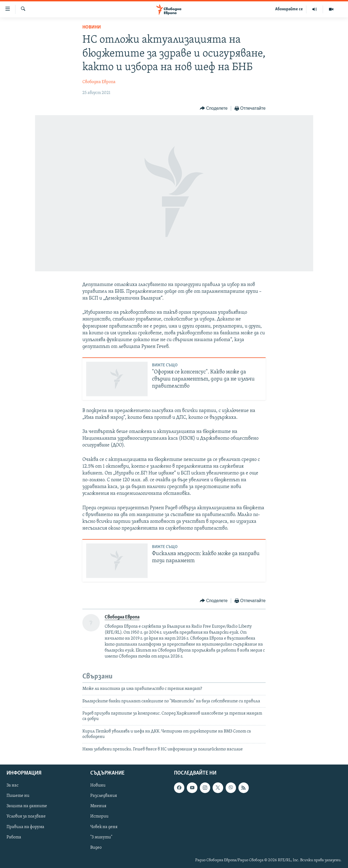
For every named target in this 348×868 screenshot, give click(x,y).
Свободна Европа (99, 82)
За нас (13, 785)
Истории (99, 816)
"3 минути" (101, 837)
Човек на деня (104, 827)
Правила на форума (25, 827)
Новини (92, 27)
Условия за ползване (26, 816)
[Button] (214, 108)
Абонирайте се (289, 9)
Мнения (98, 806)
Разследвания (104, 796)
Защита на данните (27, 806)
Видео (96, 848)
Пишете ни (18, 796)
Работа (14, 837)
